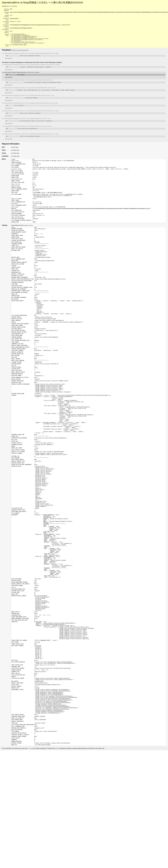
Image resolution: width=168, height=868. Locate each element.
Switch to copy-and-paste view (20, 52)
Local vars (9, 60)
